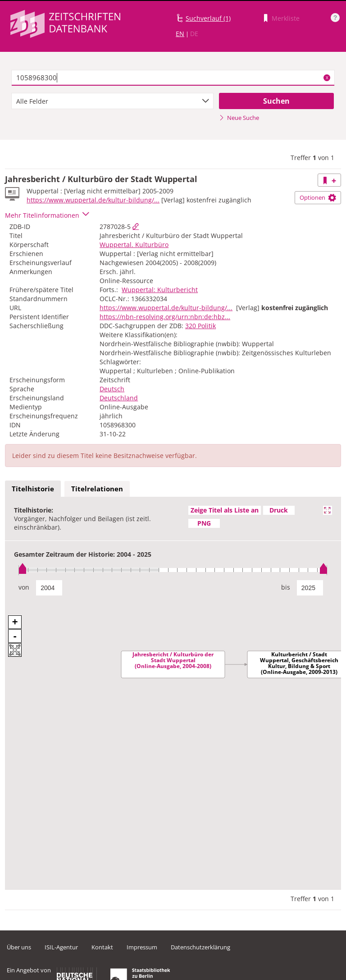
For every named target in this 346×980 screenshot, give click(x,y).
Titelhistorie (33, 489)
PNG (204, 523)
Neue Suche (239, 118)
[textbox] (173, 78)
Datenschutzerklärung (200, 947)
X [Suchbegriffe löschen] (327, 78)
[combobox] (112, 101)
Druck (279, 510)
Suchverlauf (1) (208, 18)
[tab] (33, 489)
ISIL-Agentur (61, 947)
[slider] (173, 570)
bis (286, 587)
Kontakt (102, 947)
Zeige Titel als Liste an (225, 510)
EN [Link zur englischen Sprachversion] (180, 34)
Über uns (19, 947)
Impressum (142, 947)
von (24, 587)
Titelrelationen (97, 489)
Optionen (318, 197)
